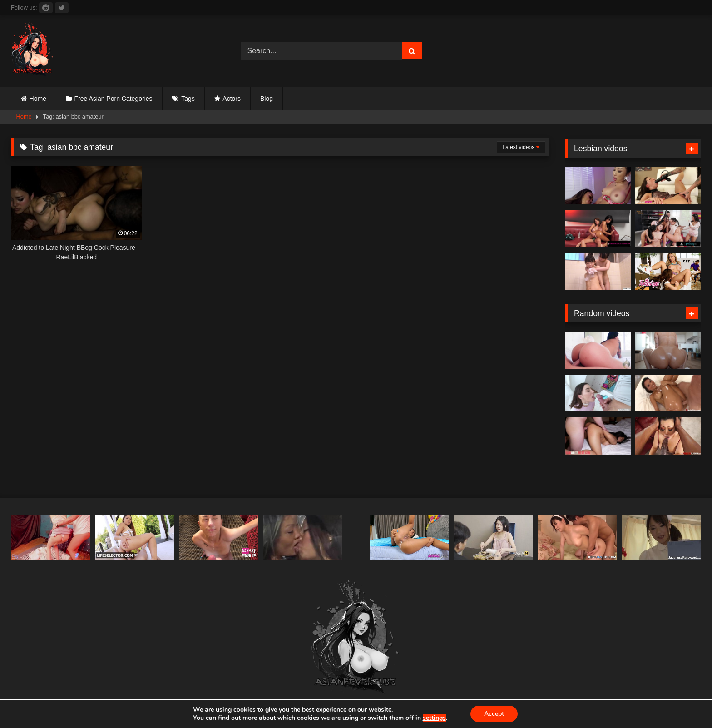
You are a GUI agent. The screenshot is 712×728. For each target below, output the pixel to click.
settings (434, 718)
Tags (188, 99)
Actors (232, 99)
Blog (267, 99)
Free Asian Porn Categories (114, 99)
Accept (494, 714)
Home (38, 99)
